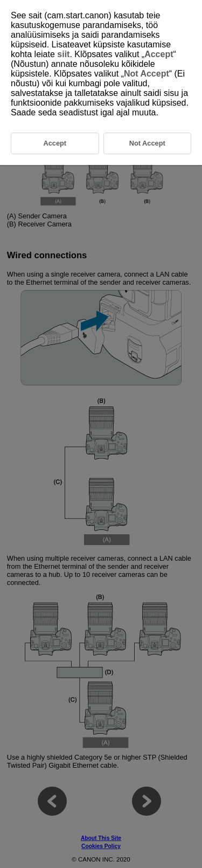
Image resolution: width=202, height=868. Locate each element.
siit (63, 54)
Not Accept (147, 74)
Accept (159, 54)
